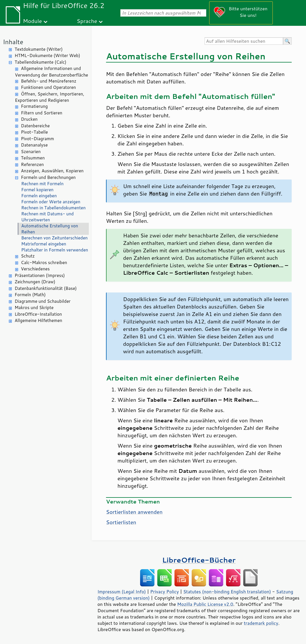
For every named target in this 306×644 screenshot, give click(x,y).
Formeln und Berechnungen (48, 177)
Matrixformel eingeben (44, 244)
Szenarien (31, 152)
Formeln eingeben (39, 196)
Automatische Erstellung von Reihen (50, 229)
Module (32, 21)
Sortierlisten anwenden (134, 512)
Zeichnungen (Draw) (35, 282)
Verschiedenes (35, 269)
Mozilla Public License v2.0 (205, 604)
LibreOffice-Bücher (199, 560)
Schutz (28, 256)
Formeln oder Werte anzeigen (51, 202)
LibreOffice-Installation (38, 314)
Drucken (29, 119)
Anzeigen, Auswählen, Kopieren (52, 171)
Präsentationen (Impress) (40, 275)
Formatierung (34, 106)
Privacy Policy (164, 592)
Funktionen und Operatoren (48, 87)
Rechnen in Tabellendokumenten (53, 208)
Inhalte (13, 42)
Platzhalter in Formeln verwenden (55, 250)
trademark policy (261, 623)
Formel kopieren (37, 190)
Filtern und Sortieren (42, 113)
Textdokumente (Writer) (39, 49)
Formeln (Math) (30, 295)
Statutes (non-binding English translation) (227, 592)
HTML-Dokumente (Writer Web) (47, 55)
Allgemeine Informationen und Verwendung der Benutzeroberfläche (51, 72)
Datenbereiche (35, 126)
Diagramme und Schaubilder (43, 301)
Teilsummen (33, 158)
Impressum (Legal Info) (122, 592)
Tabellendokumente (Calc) (40, 62)
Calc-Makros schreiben (44, 263)
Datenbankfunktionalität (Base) (46, 288)
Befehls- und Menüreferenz (49, 81)
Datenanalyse (34, 145)
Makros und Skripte (34, 308)
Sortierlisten (121, 522)
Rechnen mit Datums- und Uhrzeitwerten (47, 217)
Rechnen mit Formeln (42, 184)
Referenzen (32, 164)
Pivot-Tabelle (34, 132)
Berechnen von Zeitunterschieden (54, 238)
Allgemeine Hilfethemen (38, 320)
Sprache (87, 21)
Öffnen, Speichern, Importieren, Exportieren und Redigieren (50, 97)
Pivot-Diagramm (37, 139)
